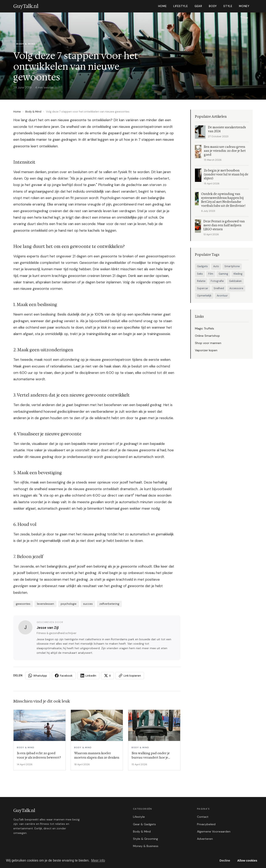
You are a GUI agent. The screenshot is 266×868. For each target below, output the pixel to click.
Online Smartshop (207, 336)
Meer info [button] (98, 860)
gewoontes (23, 604)
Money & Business (146, 846)
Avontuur (222, 296)
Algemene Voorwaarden (214, 831)
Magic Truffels (204, 328)
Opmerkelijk (204, 296)
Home (162, 6)
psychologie (69, 604)
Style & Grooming (145, 839)
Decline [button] (225, 861)
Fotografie (217, 281)
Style (228, 6)
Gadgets (202, 266)
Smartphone (232, 266)
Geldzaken (235, 281)
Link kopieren (130, 676)
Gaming (223, 274)
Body (213, 6)
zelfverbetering (109, 604)
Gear (198, 6)
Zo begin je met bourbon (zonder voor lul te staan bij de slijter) (226, 174)
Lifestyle (181, 6)
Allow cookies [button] (247, 861)
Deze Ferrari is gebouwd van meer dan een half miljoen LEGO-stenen (224, 225)
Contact (203, 817)
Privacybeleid (206, 824)
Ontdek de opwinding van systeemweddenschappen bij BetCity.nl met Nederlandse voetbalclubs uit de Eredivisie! (223, 200)
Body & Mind (33, 112)
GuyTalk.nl (24, 810)
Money (244, 6)
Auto (216, 266)
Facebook (64, 676)
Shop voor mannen (208, 343)
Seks (200, 274)
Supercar (203, 288)
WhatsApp (38, 676)
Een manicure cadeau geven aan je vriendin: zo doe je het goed (225, 151)
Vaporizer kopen (206, 350)
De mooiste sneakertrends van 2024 (227, 129)
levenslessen (46, 604)
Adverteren (205, 839)
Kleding (238, 274)
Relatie (201, 281)
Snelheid (219, 288)
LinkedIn (88, 676)
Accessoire (236, 288)
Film (211, 274)
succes (88, 604)
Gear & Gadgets (144, 824)
